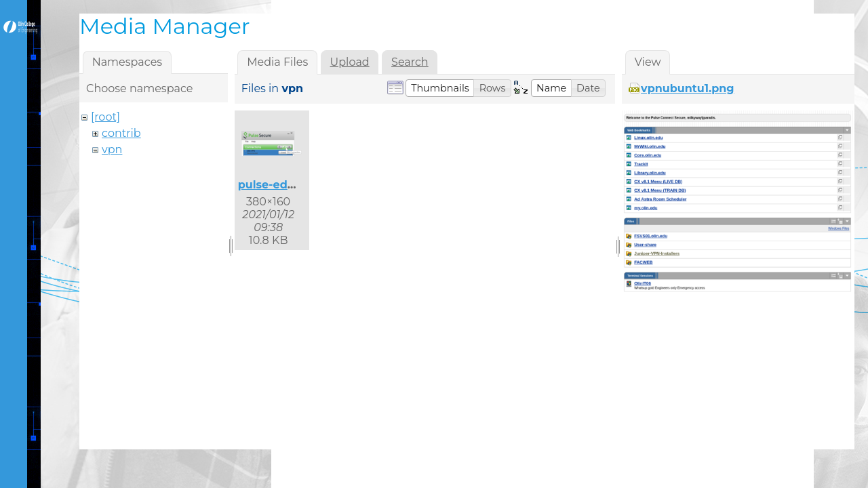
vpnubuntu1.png (687, 88)
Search (410, 62)
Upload (350, 62)
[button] (440, 88)
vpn (112, 149)
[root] (105, 117)
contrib (121, 133)
